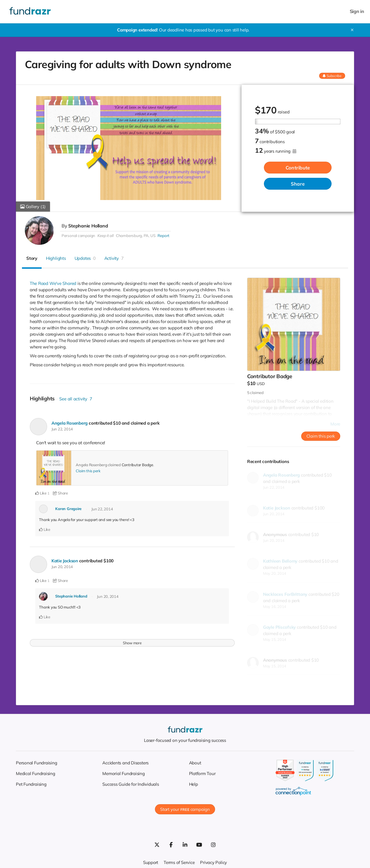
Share (298, 184)
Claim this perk (88, 471)
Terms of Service (179, 862)
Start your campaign (185, 809)
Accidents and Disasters (125, 763)
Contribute (298, 168)
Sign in (357, 11)
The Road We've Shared (53, 283)
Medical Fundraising (36, 773)
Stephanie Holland (88, 226)
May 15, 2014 (275, 639)
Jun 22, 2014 (62, 429)
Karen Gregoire (68, 509)
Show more (132, 642)
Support (150, 862)
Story (32, 258)
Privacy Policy (214, 862)
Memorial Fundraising (124, 773)
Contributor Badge (137, 465)
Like (41, 493)
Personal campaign (78, 236)
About (195, 763)
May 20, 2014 (275, 573)
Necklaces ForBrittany (285, 594)
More (335, 424)
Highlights (56, 258)
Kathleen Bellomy (280, 561)
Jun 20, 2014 (62, 566)
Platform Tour (202, 773)
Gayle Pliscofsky (279, 627)
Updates (85, 258)
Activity (114, 258)
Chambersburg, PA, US (136, 236)
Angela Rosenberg (70, 423)
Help (194, 784)
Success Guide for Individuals (131, 784)
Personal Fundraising (37, 763)
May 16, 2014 (275, 606)
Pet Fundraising (31, 784)
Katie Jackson (65, 560)
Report (163, 236)
